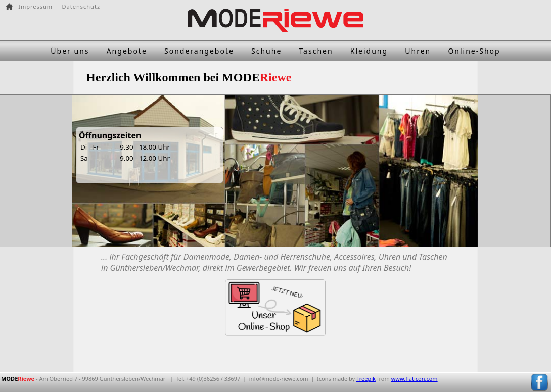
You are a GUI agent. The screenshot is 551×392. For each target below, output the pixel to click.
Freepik (366, 379)
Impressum (35, 6)
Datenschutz (81, 6)
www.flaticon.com (415, 379)
